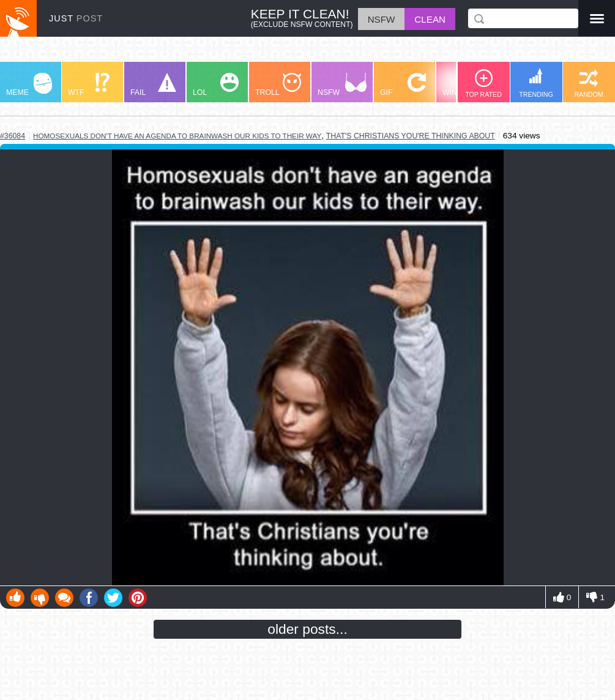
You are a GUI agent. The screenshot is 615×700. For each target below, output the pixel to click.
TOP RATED (483, 84)
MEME (29, 85)
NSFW (342, 85)
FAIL (153, 85)
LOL (216, 85)
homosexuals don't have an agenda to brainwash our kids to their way (177, 136)
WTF (89, 85)
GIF (403, 85)
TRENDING (536, 83)
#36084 (13, 136)
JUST (76, 18)
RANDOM (588, 84)
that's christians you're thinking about (411, 136)
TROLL (278, 85)
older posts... (307, 629)
